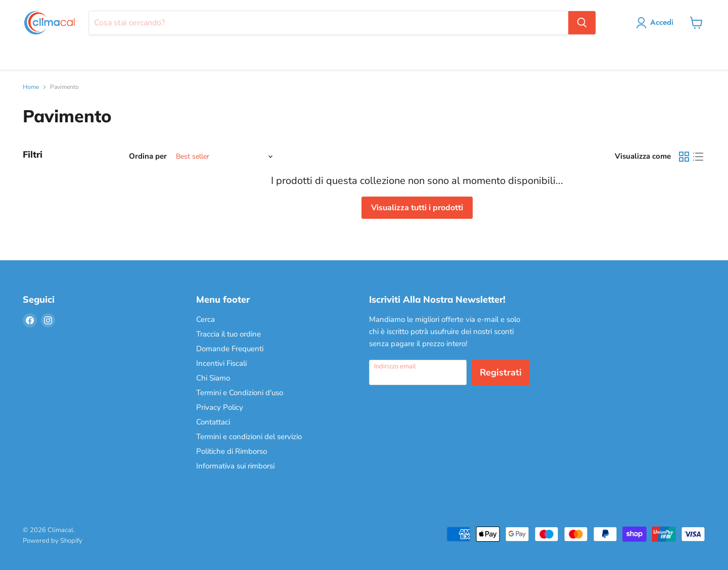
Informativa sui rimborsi (235, 466)
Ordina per (148, 156)
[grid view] (684, 157)
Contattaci (213, 422)
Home (31, 87)
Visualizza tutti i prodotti (417, 208)
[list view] (698, 157)
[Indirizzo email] (418, 372)
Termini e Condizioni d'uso (240, 393)
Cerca (206, 319)
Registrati (501, 372)
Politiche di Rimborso (232, 451)
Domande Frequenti (230, 349)
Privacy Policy (220, 407)
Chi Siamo (213, 378)
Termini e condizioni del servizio (249, 437)
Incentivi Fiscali (221, 363)
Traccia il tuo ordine (229, 334)
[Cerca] (328, 23)
